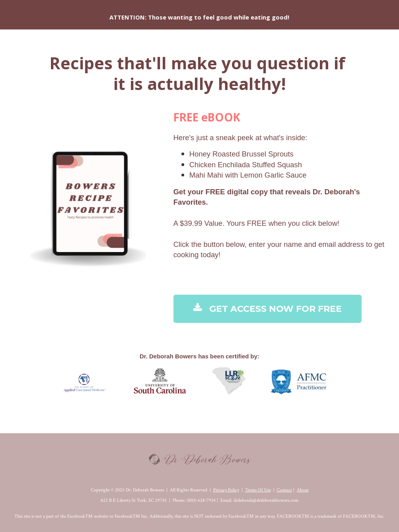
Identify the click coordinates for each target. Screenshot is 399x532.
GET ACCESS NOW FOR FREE (268, 309)
